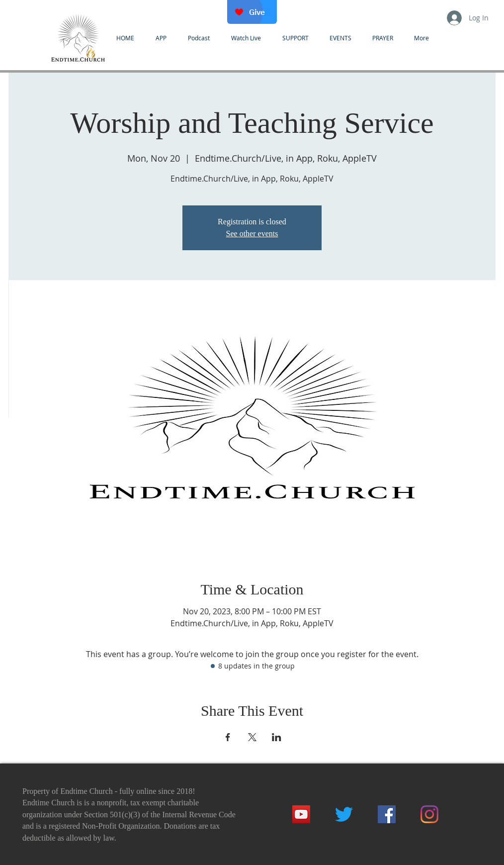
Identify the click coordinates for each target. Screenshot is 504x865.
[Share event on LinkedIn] (277, 737)
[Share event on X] (252, 737)
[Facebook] (387, 814)
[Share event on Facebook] (228, 737)
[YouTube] (301, 814)
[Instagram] (429, 814)
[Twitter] (344, 814)
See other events (252, 234)
